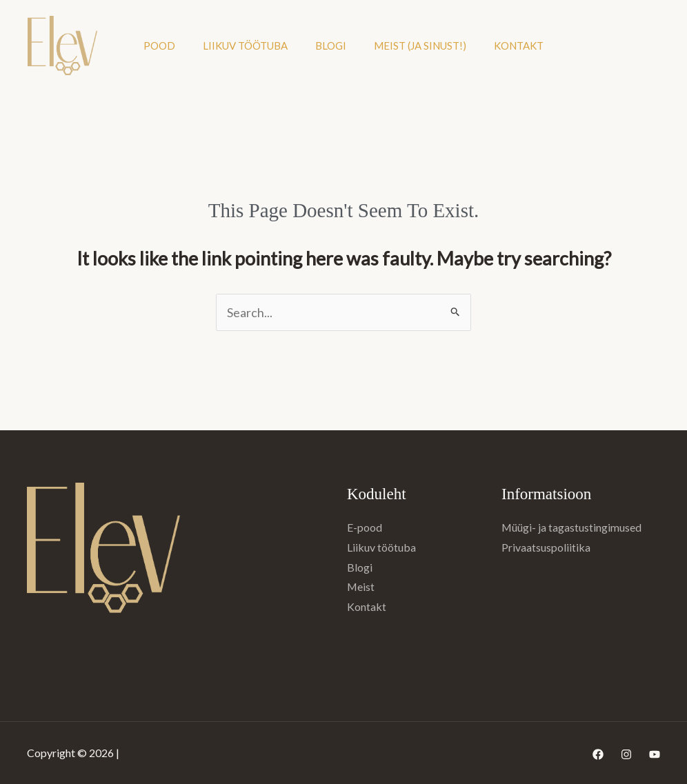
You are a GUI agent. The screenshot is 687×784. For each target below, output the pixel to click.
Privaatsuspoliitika (546, 547)
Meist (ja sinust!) (420, 46)
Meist (361, 586)
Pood (159, 46)
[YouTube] (655, 754)
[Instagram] (626, 754)
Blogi (331, 46)
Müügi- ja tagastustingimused (572, 527)
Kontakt (519, 46)
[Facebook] (598, 754)
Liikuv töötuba (245, 46)
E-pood (365, 527)
